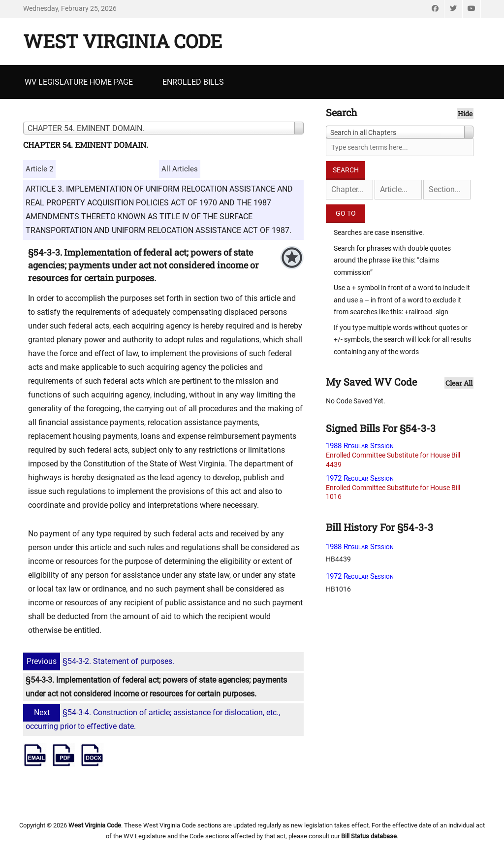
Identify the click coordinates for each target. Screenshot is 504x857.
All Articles (180, 169)
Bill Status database (369, 836)
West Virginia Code (123, 41)
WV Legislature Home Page (79, 82)
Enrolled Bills (193, 82)
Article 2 (39, 169)
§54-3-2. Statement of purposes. (100, 661)
